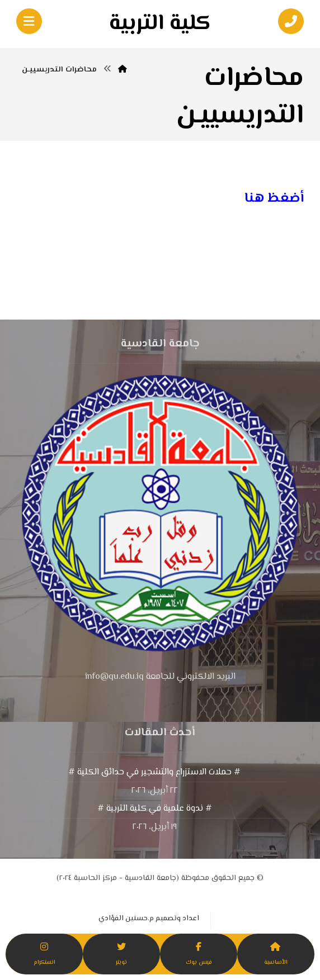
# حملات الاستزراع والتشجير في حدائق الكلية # (154, 772)
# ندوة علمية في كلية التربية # (155, 809)
